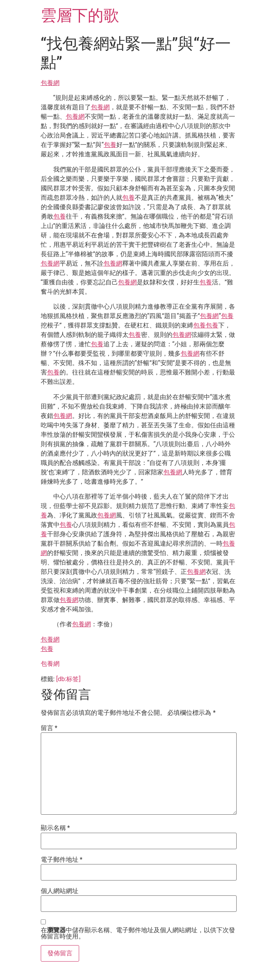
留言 (49, 728)
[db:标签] (68, 679)
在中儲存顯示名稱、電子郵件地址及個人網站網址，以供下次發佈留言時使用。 (138, 933)
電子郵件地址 (62, 860)
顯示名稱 (55, 828)
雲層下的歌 (80, 15)
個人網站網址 (60, 891)
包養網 (50, 83)
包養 (110, 145)
